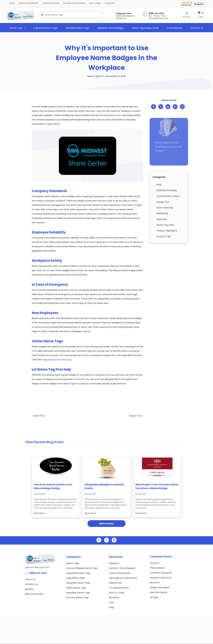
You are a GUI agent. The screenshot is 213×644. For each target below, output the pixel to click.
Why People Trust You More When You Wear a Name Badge (157, 486)
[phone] (106, 540)
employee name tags (114, 115)
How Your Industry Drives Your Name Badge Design (53, 486)
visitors (79, 347)
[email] (99, 540)
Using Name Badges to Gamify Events (104, 486)
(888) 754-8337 (38, 573)
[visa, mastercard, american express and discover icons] (39, 601)
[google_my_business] (114, 540)
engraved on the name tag (57, 360)
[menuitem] (12, 3)
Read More (40, 513)
